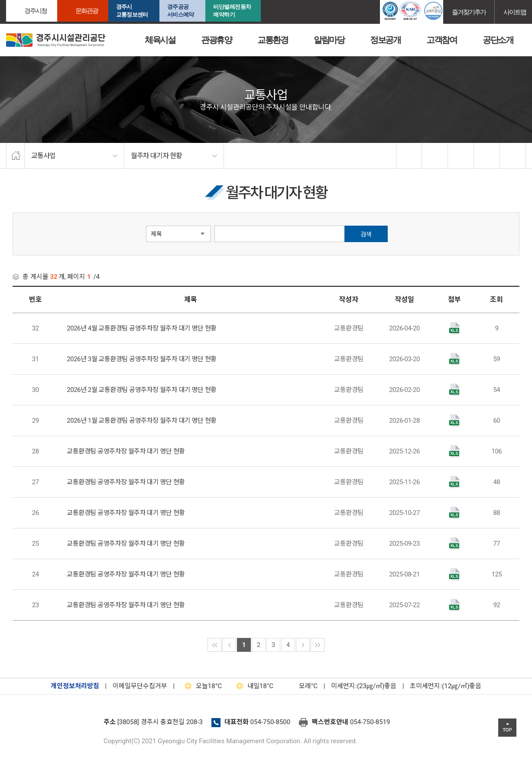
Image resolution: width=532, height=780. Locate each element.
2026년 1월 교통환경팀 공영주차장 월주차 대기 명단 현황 (142, 421)
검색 (366, 234)
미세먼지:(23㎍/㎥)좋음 (364, 686)
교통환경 (272, 40)
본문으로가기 (19, 0)
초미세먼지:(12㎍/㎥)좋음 (446, 686)
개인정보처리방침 (75, 686)
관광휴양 (216, 40)
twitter (435, 156)
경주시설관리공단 (52, 725)
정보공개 (385, 40)
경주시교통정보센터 (132, 11)
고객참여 (441, 40)
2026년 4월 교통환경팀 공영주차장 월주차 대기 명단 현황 (142, 328)
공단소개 (498, 40)
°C (301, 686)
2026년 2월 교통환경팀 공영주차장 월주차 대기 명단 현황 (142, 390)
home (15, 156)
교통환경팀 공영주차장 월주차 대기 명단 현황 (126, 451)
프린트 (513, 156)
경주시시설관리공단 (56, 40)
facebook (409, 156)
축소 (487, 156)
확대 (461, 156)
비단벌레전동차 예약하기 (232, 11)
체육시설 (160, 40)
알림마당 (329, 40)
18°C (201, 686)
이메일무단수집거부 (140, 686)
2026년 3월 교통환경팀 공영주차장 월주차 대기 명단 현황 (142, 359)
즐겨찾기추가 (469, 12)
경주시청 (36, 11)
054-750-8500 (271, 722)
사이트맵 (515, 12)
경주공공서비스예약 (180, 11)
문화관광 (87, 11)
